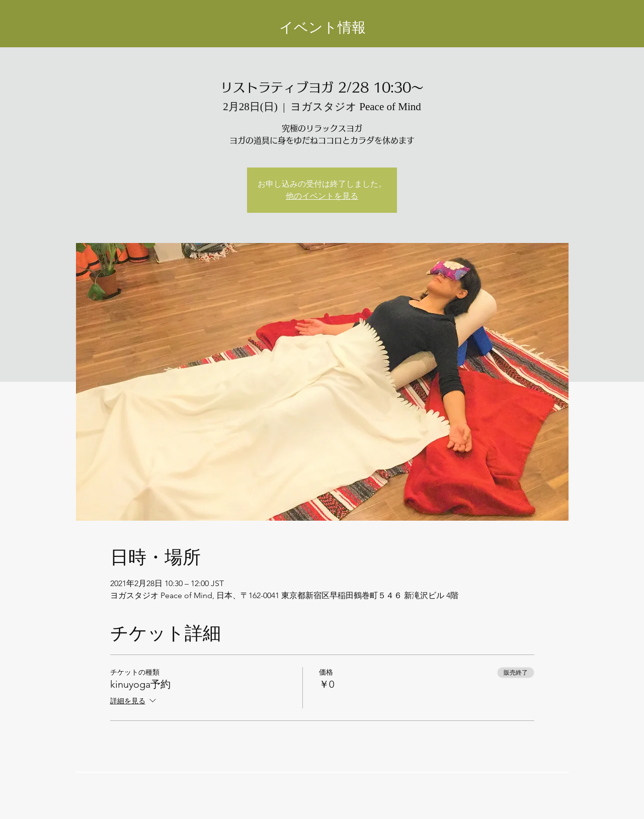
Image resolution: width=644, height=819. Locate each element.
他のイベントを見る (322, 196)
